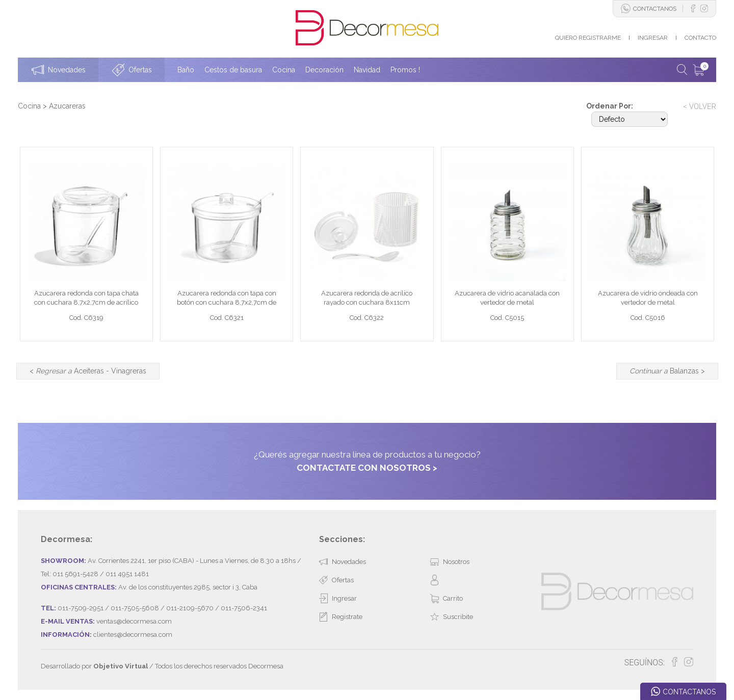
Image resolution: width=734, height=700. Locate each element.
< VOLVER (700, 106)
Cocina (29, 106)
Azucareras (67, 106)
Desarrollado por (94, 666)
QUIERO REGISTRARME (588, 38)
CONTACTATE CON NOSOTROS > (367, 468)
